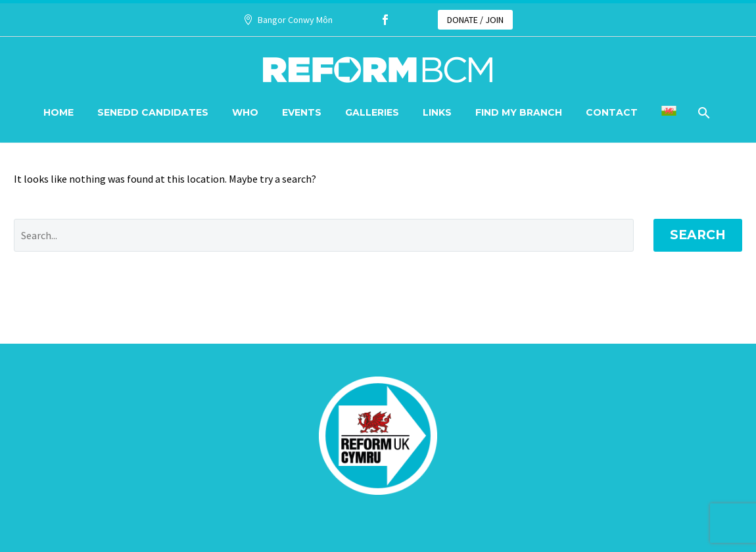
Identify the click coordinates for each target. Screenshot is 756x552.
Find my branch (519, 112)
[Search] (703, 113)
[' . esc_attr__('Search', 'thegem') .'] (324, 235)
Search (698, 235)
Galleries (372, 112)
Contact (612, 112)
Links (437, 112)
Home (59, 112)
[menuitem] (669, 113)
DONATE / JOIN (475, 20)
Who (245, 112)
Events (302, 112)
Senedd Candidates (153, 112)
